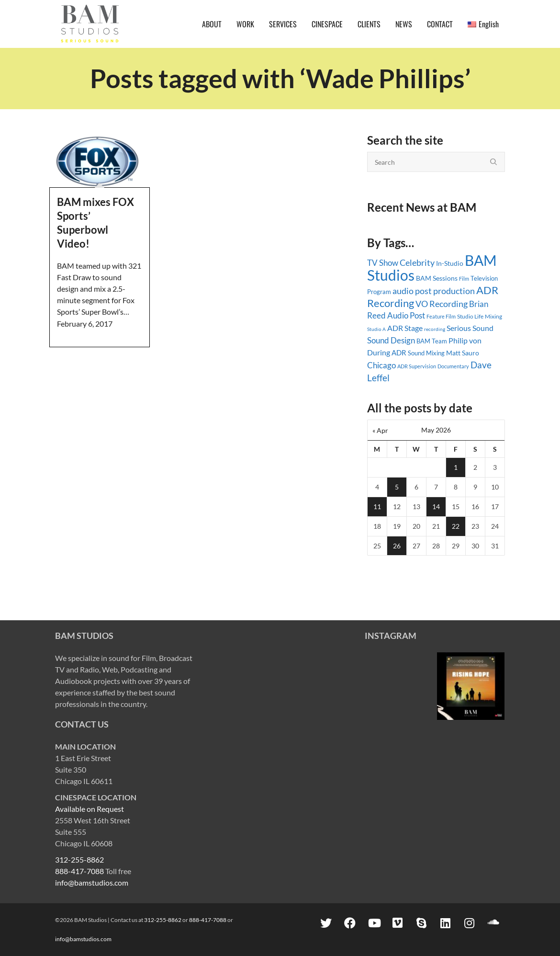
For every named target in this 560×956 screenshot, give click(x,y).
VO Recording (442, 304)
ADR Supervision (417, 366)
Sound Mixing (426, 353)
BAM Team (432, 341)
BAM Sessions (437, 278)
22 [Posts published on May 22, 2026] (456, 526)
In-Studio (450, 263)
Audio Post (406, 315)
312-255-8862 (79, 859)
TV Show (383, 263)
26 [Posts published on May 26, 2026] (397, 546)
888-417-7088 (79, 871)
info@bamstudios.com (92, 882)
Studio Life (470, 316)
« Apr (380, 430)
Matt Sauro (463, 353)
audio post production (434, 291)
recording (435, 329)
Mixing (493, 316)
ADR (399, 353)
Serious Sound (470, 328)
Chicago (381, 365)
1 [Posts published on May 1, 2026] (456, 467)
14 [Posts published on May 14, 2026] (436, 506)
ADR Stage (405, 328)
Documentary (453, 366)
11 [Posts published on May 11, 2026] (377, 506)
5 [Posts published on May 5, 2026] (397, 487)
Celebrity (417, 262)
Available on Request (90, 809)
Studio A (376, 329)
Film (464, 279)
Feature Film (441, 316)
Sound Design (391, 340)
